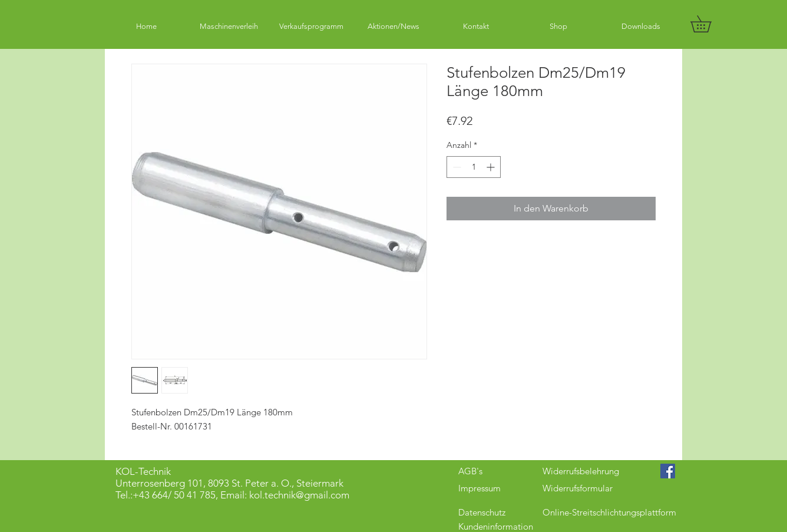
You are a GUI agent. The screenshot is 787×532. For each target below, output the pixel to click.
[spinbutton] (474, 167)
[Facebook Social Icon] (668, 471)
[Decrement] (456, 167)
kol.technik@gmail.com (299, 495)
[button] (709, 24)
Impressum (480, 488)
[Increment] (492, 167)
